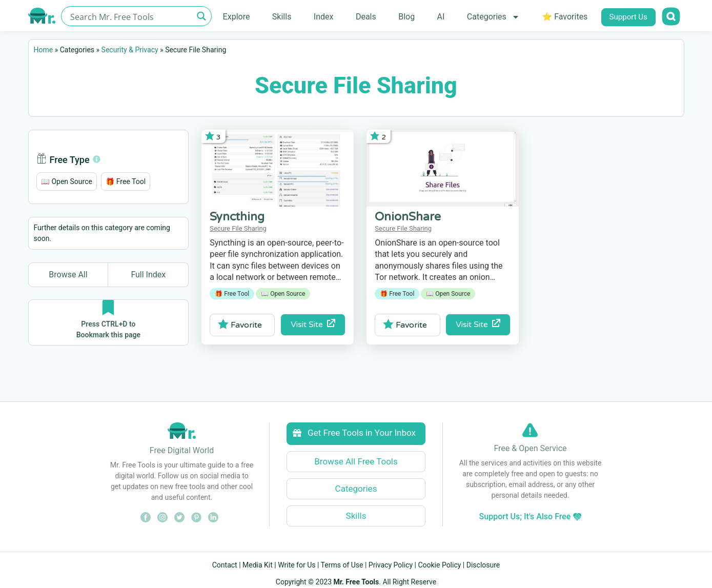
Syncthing (237, 217)
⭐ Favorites (565, 17)
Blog (406, 17)
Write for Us (297, 565)
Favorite (240, 325)
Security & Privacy (130, 50)
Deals (366, 17)
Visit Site (313, 324)
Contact (225, 565)
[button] (67, 181)
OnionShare (408, 217)
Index (324, 17)
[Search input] (130, 16)
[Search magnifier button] (202, 16)
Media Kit (258, 565)
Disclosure (483, 565)
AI (441, 17)
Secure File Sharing (238, 228)
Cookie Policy (439, 565)
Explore (237, 17)
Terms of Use (342, 565)
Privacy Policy (391, 565)
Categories (493, 17)
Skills (282, 17)
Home (44, 50)
